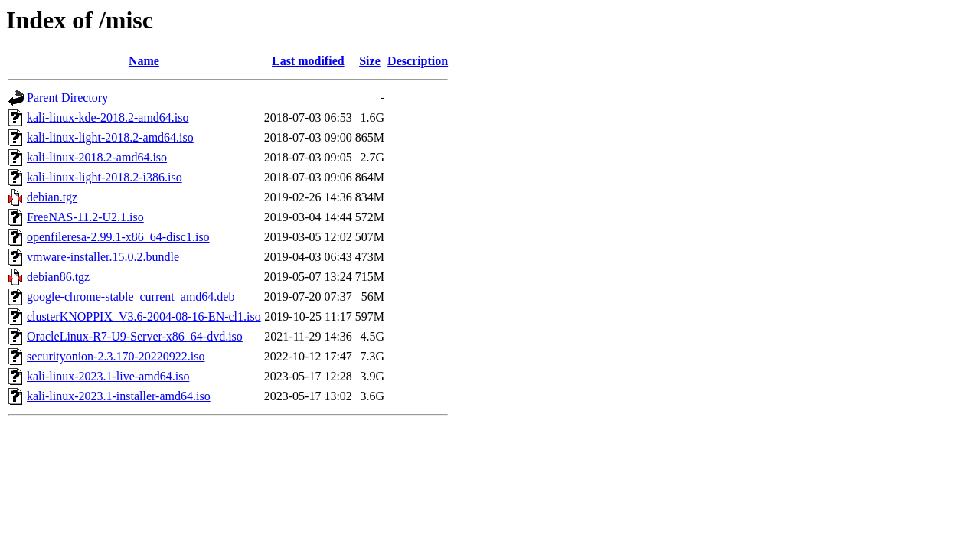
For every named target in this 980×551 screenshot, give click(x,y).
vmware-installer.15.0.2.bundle (103, 257)
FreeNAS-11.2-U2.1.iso (85, 217)
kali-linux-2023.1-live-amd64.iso (108, 376)
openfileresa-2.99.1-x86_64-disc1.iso (118, 237)
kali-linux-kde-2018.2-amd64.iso (108, 117)
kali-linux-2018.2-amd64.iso (97, 157)
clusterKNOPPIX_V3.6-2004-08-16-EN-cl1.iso (144, 316)
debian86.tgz (58, 277)
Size (370, 61)
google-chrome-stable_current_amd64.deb (131, 297)
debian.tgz (52, 197)
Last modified (308, 61)
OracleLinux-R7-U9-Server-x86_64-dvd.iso (135, 336)
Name (144, 61)
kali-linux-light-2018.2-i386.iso (105, 177)
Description (418, 61)
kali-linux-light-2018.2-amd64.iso (110, 137)
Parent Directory (67, 98)
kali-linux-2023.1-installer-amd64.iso (119, 396)
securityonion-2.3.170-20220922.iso (116, 356)
